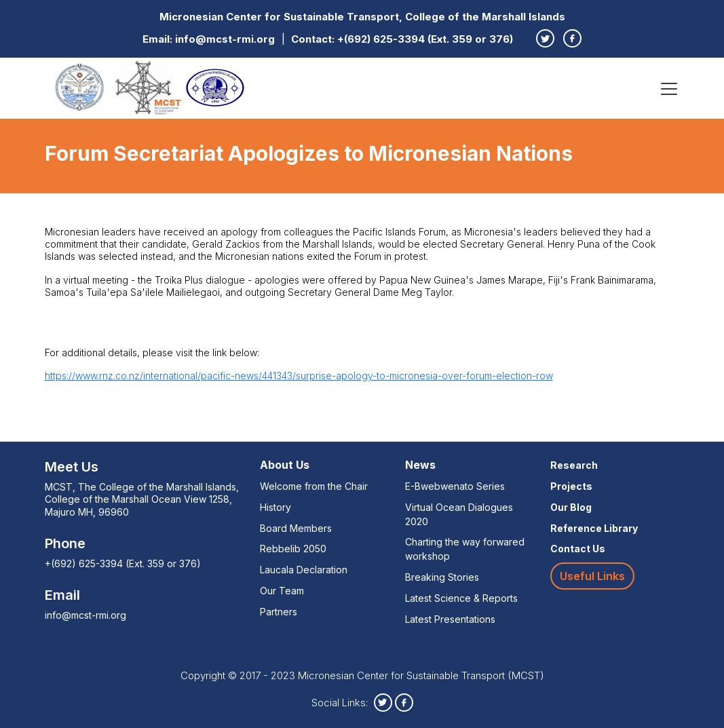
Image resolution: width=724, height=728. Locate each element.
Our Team (282, 591)
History (275, 507)
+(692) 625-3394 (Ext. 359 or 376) (425, 39)
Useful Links (592, 576)
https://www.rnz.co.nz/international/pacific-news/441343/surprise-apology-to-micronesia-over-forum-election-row (299, 376)
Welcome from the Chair (314, 486)
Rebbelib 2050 (293, 549)
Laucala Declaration (304, 570)
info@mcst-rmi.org (225, 39)
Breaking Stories (442, 577)
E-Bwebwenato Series (455, 486)
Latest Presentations (450, 619)
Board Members (296, 528)
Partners (279, 612)
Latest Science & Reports (461, 598)
